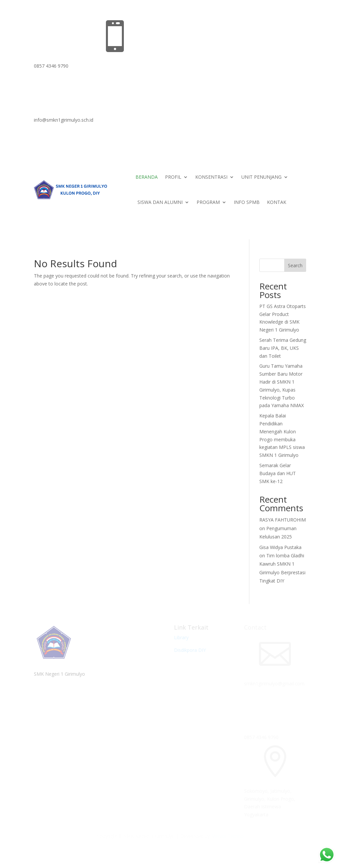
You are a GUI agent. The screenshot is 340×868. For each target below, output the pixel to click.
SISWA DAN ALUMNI (160, 202)
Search (295, 265)
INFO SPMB (247, 202)
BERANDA (147, 177)
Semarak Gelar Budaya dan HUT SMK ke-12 (278, 473)
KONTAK (277, 202)
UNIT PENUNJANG (261, 177)
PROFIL (173, 177)
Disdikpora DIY (190, 650)
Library (181, 637)
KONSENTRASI (211, 177)
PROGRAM (208, 202)
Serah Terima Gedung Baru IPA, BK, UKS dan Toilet (283, 348)
